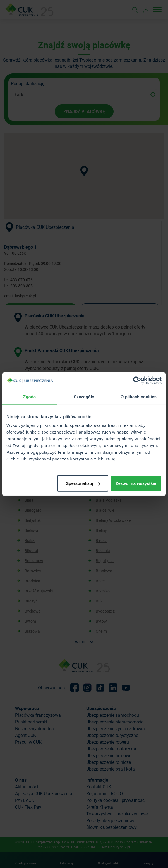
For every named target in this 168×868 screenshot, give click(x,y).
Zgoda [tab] (30, 396)
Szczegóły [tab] (84, 396)
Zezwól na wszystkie (136, 483)
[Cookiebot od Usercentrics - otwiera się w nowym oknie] (137, 380)
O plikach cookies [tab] (139, 396)
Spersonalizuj (83, 483)
